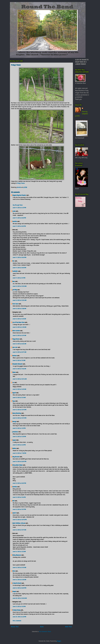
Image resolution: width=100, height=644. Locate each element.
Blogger (59, 641)
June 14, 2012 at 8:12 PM (19, 226)
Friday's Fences (21, 183)
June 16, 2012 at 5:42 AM (19, 567)
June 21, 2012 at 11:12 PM (19, 606)
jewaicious (15, 432)
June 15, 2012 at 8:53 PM (19, 483)
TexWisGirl (15, 271)
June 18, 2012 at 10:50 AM (20, 598)
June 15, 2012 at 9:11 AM (19, 360)
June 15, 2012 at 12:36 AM (20, 300)
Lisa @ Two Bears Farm (18, 322)
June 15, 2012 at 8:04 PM (20, 461)
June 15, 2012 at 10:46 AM (20, 379)
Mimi (14, 571)
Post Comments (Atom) (45, 632)
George (14, 422)
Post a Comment (17, 621)
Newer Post (15, 627)
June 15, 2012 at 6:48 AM (20, 327)
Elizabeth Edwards (17, 364)
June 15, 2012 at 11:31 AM (19, 398)
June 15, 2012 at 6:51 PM (19, 445)
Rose (14, 281)
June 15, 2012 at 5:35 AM (19, 319)
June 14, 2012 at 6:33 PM (19, 208)
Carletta (15, 221)
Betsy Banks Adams (17, 465)
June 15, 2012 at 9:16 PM (19, 497)
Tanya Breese (16, 339)
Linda (14, 211)
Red (13, 501)
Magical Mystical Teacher (19, 195)
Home (42, 627)
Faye (14, 401)
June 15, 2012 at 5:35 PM (19, 437)
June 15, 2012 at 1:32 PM (19, 428)
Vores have (15, 304)
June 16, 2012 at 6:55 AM (19, 580)
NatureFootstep (17, 413)
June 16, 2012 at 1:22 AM (19, 552)
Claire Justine (16, 331)
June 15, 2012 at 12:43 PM (20, 410)
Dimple (14, 591)
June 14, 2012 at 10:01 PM (20, 257)
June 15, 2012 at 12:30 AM (20, 286)
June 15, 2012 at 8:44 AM (20, 352)
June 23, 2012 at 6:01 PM (19, 617)
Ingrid (14, 393)
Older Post (68, 627)
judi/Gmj (15, 290)
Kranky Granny (16, 610)
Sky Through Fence (18, 205)
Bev (13, 261)
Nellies (14, 448)
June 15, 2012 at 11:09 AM (19, 389)
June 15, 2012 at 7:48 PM (19, 453)
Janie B (14, 513)
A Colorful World (17, 583)
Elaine (14, 372)
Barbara (15, 356)
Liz (13, 382)
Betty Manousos (17, 555)
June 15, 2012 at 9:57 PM (19, 509)
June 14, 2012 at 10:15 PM (19, 268)
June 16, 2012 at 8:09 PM (20, 588)
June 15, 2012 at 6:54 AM (19, 335)
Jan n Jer (15, 347)
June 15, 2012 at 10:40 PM (20, 520)
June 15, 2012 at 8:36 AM (19, 344)
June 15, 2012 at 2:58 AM (19, 309)
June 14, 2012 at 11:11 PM (19, 278)
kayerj (14, 440)
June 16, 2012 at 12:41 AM (19, 530)
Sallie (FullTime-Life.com (19, 523)
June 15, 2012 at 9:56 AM (19, 369)
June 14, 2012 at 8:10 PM (19, 218)
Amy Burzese (16, 457)
